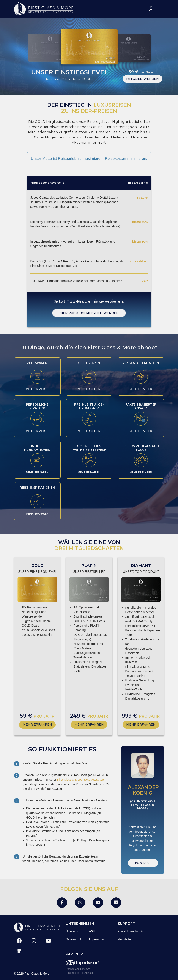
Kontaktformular (128, 931)
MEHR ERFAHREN (37, 389)
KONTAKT (143, 863)
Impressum (97, 939)
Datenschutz (74, 939)
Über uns (72, 931)
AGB (92, 931)
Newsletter (125, 939)
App (144, 931)
